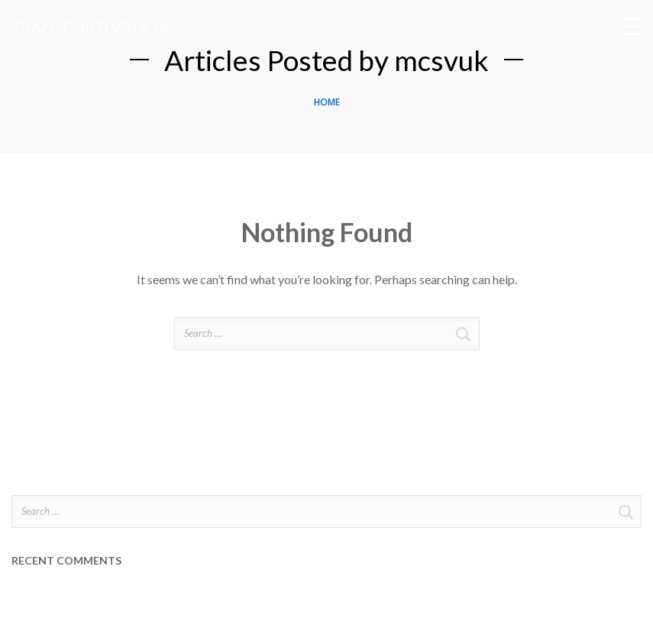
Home (327, 102)
